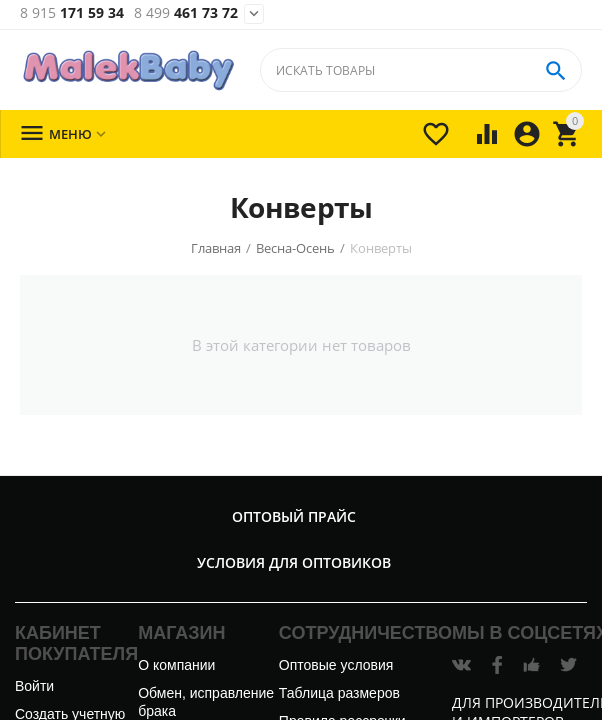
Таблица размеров (339, 693)
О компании (176, 665)
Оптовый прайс (294, 516)
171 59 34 (72, 13)
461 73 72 (186, 13)
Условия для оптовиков (294, 562)
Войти (34, 686)
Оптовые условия (336, 665)
